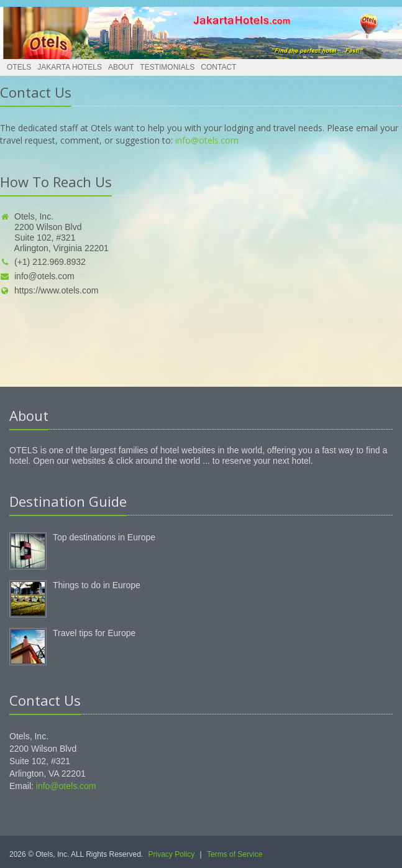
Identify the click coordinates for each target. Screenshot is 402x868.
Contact (218, 67)
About (121, 67)
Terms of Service (235, 854)
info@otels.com (207, 140)
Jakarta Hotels (70, 67)
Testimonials (167, 67)
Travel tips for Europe (94, 633)
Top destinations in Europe (104, 537)
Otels (19, 67)
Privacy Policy (172, 854)
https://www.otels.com (49, 290)
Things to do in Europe (97, 585)
